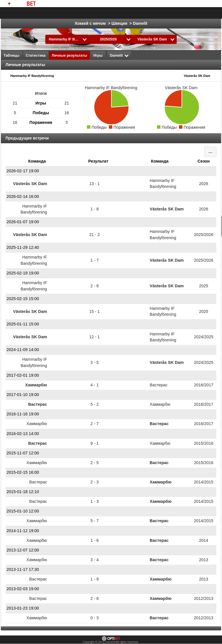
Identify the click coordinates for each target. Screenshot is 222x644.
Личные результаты (70, 56)
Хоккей (107, 13)
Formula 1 (160, 13)
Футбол (85, 13)
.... (210, 152)
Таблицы (12, 56)
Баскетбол (133, 13)
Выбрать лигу (48, 13)
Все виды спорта (194, 13)
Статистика (36, 56)
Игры (98, 56)
